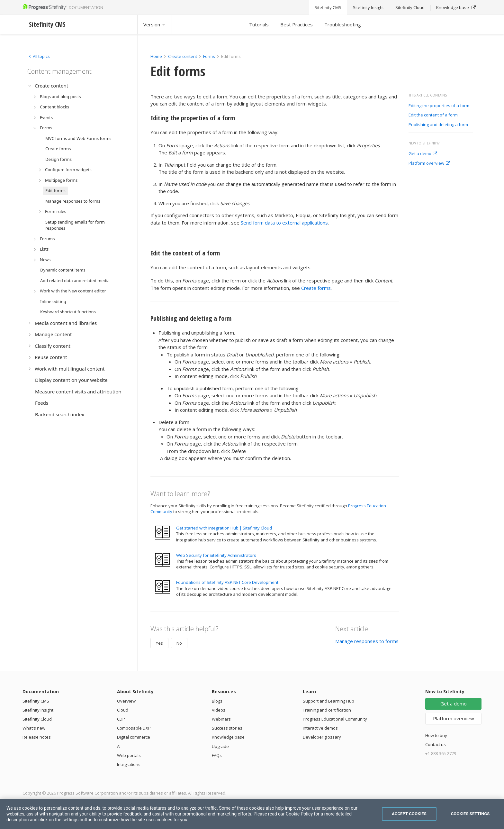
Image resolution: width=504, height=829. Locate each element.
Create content (183, 56)
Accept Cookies (409, 814)
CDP (121, 719)
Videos (219, 710)
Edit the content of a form (433, 115)
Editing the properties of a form (439, 106)
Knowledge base (228, 737)
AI (119, 746)
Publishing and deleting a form (438, 125)
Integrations (129, 764)
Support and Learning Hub (328, 701)
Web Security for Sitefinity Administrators (216, 555)
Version (155, 24)
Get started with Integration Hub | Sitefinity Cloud (224, 528)
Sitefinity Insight (38, 710)
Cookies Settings (470, 814)
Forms (209, 56)
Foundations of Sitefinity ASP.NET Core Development (227, 582)
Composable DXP (134, 728)
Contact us (436, 744)
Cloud (123, 710)
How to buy (436, 735)
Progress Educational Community (335, 719)
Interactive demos (320, 728)
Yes (159, 643)
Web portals (129, 755)
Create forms (316, 288)
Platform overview (429, 163)
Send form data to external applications (284, 223)
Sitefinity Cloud (37, 719)
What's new (34, 728)
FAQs (217, 755)
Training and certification (327, 710)
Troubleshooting (343, 24)
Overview (126, 701)
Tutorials (259, 24)
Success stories (227, 728)
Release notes (37, 737)
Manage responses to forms (367, 641)
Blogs (217, 701)
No (179, 643)
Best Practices (297, 24)
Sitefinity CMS (36, 701)
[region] (252, 814)
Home (156, 56)
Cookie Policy (299, 814)
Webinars (221, 719)
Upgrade (220, 746)
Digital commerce (134, 737)
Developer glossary (322, 737)
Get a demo (423, 154)
